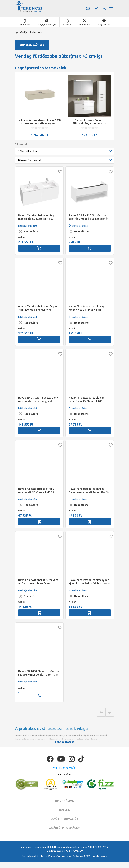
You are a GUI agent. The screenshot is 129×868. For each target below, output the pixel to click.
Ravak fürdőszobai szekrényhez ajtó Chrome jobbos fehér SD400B (38, 582)
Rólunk (64, 811)
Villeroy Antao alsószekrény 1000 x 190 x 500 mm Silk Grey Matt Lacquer (40, 122)
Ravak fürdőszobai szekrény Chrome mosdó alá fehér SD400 (89, 491)
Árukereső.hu (64, 774)
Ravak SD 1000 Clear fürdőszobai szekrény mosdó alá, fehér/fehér (39, 673)
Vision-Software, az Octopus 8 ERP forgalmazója (78, 862)
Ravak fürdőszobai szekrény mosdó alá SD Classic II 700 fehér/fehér (86, 308)
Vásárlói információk (65, 833)
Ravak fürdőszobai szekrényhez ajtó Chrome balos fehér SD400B (89, 582)
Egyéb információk (64, 822)
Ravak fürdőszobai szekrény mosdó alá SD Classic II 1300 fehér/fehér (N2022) (36, 217)
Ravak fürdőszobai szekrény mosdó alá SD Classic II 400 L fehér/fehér (86, 400)
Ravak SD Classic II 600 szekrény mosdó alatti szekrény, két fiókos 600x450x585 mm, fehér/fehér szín (38, 400)
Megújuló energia (47, 25)
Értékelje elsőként (28, 226)
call (39, 696)
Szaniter (67, 25)
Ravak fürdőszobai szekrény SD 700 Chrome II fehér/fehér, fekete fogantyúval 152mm (38, 308)
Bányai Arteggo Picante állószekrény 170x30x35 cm (89, 122)
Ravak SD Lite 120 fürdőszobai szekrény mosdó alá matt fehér (88, 217)
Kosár (96, 8)
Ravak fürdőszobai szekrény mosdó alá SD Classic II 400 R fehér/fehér (36, 491)
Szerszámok (84, 25)
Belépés (88, 8)
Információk (64, 801)
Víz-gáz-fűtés (104, 25)
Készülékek (24, 25)
